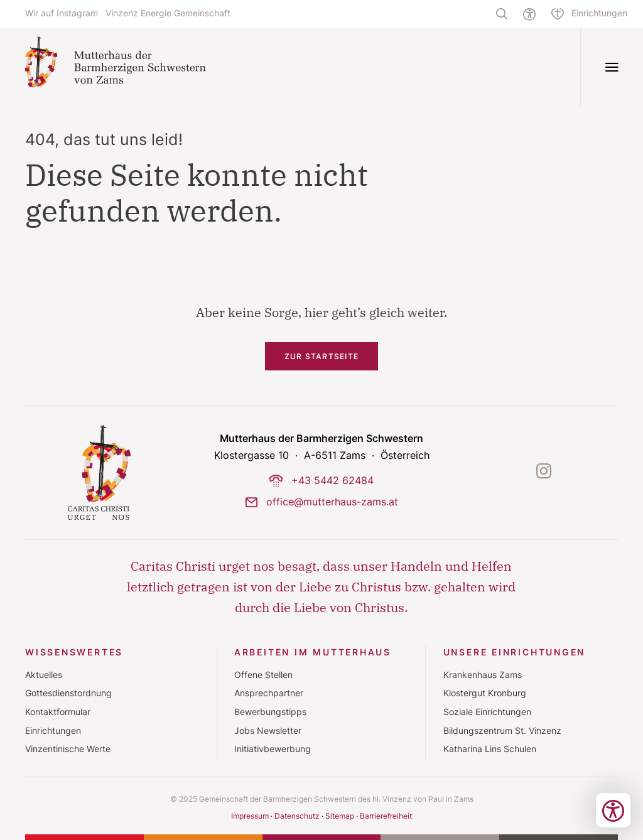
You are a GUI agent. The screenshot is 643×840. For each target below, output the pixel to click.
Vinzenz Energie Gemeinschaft (168, 13)
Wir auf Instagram (62, 13)
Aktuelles (44, 675)
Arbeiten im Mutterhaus (313, 652)
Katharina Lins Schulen (490, 749)
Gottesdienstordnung (68, 693)
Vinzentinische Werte (68, 749)
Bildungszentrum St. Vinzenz (502, 731)
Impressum (250, 816)
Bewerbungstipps (270, 712)
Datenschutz (297, 816)
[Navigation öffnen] (612, 67)
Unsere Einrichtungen (515, 652)
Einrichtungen (53, 731)
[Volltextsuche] (502, 14)
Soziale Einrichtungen (487, 712)
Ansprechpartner (269, 693)
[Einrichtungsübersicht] (590, 14)
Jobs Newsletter (268, 731)
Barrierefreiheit (386, 816)
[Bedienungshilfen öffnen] (613, 810)
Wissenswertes (74, 652)
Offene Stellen (263, 675)
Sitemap (340, 816)
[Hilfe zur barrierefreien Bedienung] (530, 14)
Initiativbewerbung (273, 749)
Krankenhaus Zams (483, 675)
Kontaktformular (58, 712)
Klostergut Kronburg (485, 693)
